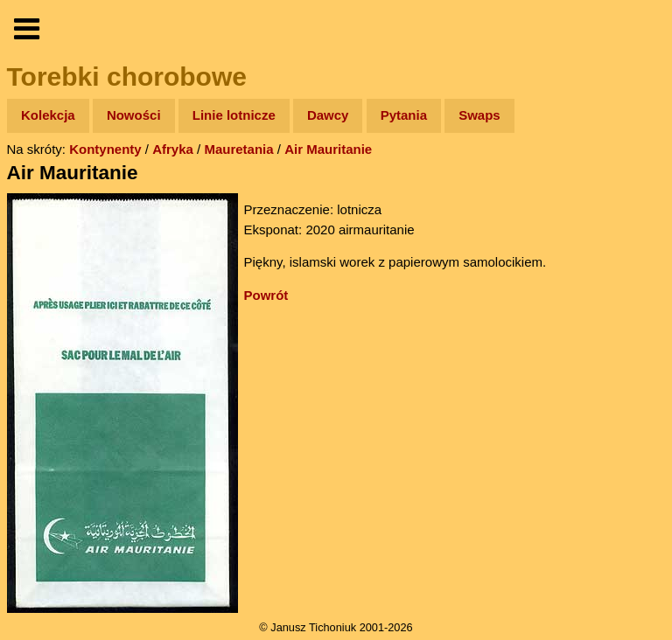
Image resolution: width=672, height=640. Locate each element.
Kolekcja (48, 115)
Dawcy (328, 115)
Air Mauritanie (328, 149)
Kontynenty (105, 149)
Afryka (173, 149)
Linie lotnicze (234, 115)
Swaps (479, 115)
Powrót (266, 295)
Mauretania (238, 149)
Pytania (404, 115)
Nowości (134, 115)
